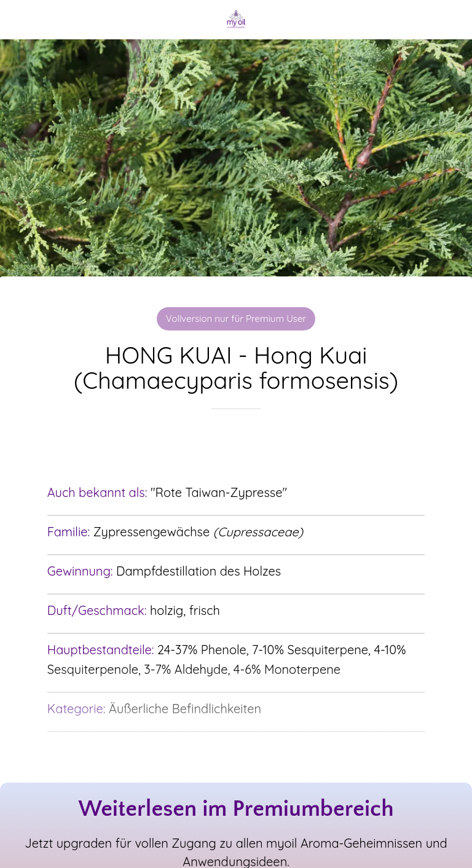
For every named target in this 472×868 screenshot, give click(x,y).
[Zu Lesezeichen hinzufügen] (236, 446)
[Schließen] (20, 20)
